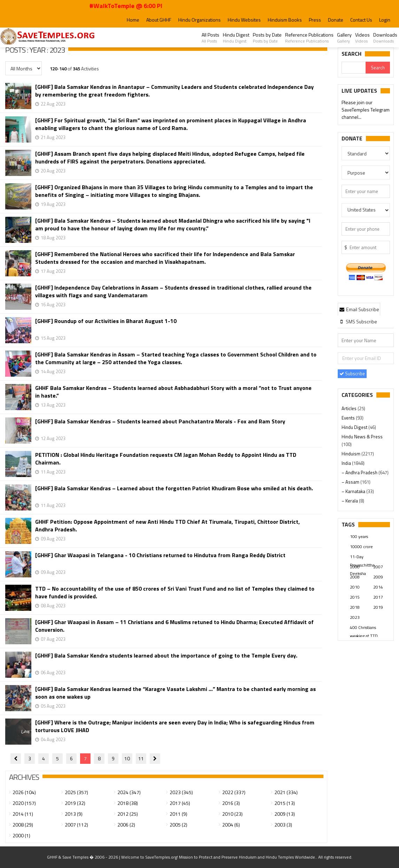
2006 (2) (126, 825)
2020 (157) (24, 803)
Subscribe (352, 374)
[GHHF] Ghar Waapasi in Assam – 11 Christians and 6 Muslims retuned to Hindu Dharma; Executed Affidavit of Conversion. (174, 626)
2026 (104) (24, 792)
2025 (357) (76, 792)
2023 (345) (181, 792)
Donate (336, 20)
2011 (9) (178, 814)
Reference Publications (309, 38)
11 (141, 758)
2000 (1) (21, 835)
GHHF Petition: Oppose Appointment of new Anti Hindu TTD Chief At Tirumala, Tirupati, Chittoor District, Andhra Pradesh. (167, 525)
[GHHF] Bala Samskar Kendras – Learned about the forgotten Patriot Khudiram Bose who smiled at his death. (174, 488)
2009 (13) (285, 814)
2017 (378, 597)
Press (315, 20)
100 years (359, 536)
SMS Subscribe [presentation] (358, 321)
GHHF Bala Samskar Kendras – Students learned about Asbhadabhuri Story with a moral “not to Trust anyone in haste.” (173, 392)
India (347, 463)
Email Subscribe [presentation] (359, 309)
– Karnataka (354, 491)
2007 (378, 567)
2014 (378, 587)
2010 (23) (232, 814)
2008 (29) (23, 825)
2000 (355, 567)
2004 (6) (231, 825)
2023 (355, 617)
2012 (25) (128, 814)
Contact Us (361, 20)
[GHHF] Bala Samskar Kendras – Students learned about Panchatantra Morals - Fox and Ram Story (160, 421)
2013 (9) (74, 814)
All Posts (210, 38)
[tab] (359, 309)
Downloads (385, 38)
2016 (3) (231, 803)
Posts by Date (267, 38)
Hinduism (351, 454)
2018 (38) (128, 803)
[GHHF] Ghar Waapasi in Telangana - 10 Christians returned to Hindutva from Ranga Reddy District (160, 555)
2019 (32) (75, 803)
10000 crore (361, 547)
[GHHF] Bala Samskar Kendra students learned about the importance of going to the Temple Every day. (166, 656)
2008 (355, 577)
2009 (378, 577)
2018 (355, 607)
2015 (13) (285, 803)
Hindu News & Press (362, 437)
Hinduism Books (285, 20)
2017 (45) (180, 803)
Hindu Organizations (199, 20)
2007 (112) (76, 825)
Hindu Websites (244, 20)
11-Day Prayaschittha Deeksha (362, 557)
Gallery (344, 38)
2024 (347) (129, 792)
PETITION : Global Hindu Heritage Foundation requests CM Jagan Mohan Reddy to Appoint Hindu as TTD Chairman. (166, 459)
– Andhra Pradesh (360, 473)
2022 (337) (234, 792)
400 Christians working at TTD (364, 628)
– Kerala (350, 501)
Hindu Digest (236, 38)
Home (133, 20)
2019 (378, 607)
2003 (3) (283, 825)
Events (349, 418)
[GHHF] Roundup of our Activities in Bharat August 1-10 (106, 321)
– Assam (351, 482)
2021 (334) (286, 792)
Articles (350, 408)
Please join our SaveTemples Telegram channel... (366, 110)
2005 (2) (178, 825)
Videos (362, 38)
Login (385, 20)
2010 (355, 587)
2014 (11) (23, 814)
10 (127, 758)
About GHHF (159, 20)
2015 (355, 597)
